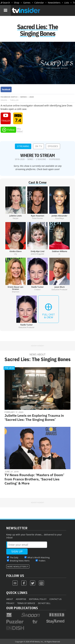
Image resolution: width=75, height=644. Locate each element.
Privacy (10, 603)
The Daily (14, 557)
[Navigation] (5, 10)
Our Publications (22, 608)
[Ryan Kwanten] (37, 203)
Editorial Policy (38, 599)
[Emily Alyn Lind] (37, 238)
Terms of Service (26, 603)
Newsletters (54, 3)
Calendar (39, 3)
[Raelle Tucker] (37, 275)
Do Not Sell (44, 603)
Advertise (21, 599)
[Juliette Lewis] (16, 203)
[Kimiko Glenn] (16, 238)
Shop (17, 3)
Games (27, 3)
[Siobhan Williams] (59, 238)
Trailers (42, 561)
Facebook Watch (9, 97)
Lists (67, 3)
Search (6, 3)
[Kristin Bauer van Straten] (16, 275)
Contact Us (55, 599)
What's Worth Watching (39, 557)
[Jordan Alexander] (59, 203)
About (10, 599)
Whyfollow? (20, 130)
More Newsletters (17, 567)
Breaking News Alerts (20, 561)
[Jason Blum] (59, 275)
